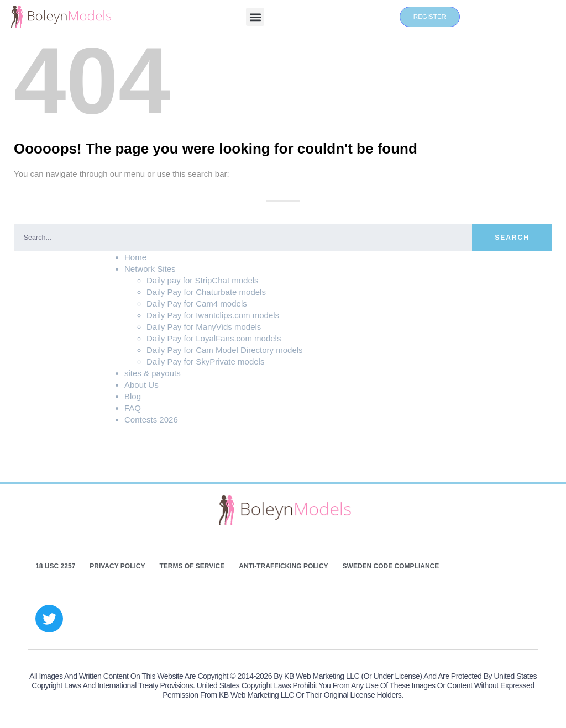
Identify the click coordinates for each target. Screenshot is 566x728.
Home (135, 257)
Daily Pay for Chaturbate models (206, 292)
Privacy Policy (117, 566)
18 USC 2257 (55, 566)
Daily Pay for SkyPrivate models (205, 362)
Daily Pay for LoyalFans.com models (214, 338)
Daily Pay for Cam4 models (197, 304)
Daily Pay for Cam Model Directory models (225, 350)
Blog (133, 396)
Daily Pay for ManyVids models (204, 327)
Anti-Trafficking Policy (283, 566)
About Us (141, 385)
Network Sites (150, 269)
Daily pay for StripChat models (203, 280)
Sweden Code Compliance (391, 566)
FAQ (133, 408)
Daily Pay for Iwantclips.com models (213, 315)
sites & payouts (153, 373)
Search (512, 238)
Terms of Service (192, 566)
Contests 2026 (151, 420)
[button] (255, 17)
